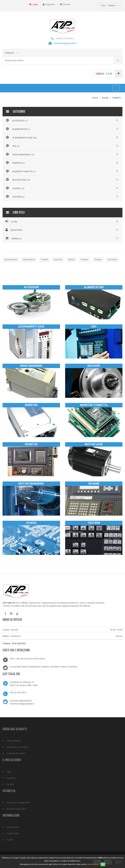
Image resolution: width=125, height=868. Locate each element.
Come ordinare (13, 741)
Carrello (67, 4)
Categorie (11, 53)
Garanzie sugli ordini (16, 809)
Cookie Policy (13, 834)
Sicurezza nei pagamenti (18, 803)
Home (95, 98)
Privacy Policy (13, 827)
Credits (10, 840)
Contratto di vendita (16, 753)
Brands (105, 98)
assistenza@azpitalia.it (65, 43)
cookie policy (93, 864)
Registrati (50, 4)
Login (35, 4)
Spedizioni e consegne (17, 747)
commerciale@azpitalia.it (22, 704)
